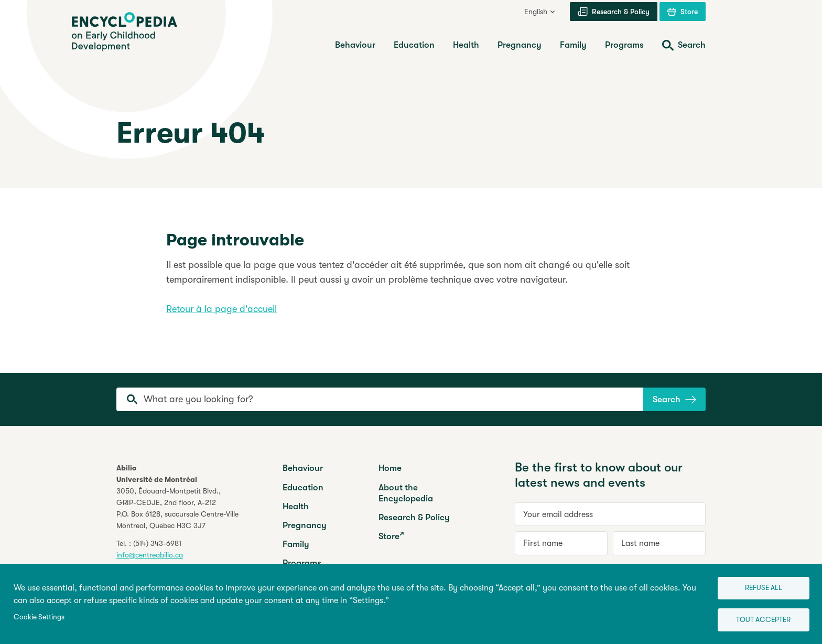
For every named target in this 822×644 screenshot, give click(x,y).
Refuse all (757, 584)
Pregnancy (305, 525)
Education (303, 487)
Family (296, 544)
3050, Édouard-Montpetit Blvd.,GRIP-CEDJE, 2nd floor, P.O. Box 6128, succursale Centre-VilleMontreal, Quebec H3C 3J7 (177, 508)
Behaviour (303, 468)
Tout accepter (757, 618)
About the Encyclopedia (406, 493)
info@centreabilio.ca (150, 555)
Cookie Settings (39, 615)
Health (296, 506)
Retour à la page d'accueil (221, 309)
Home (390, 468)
